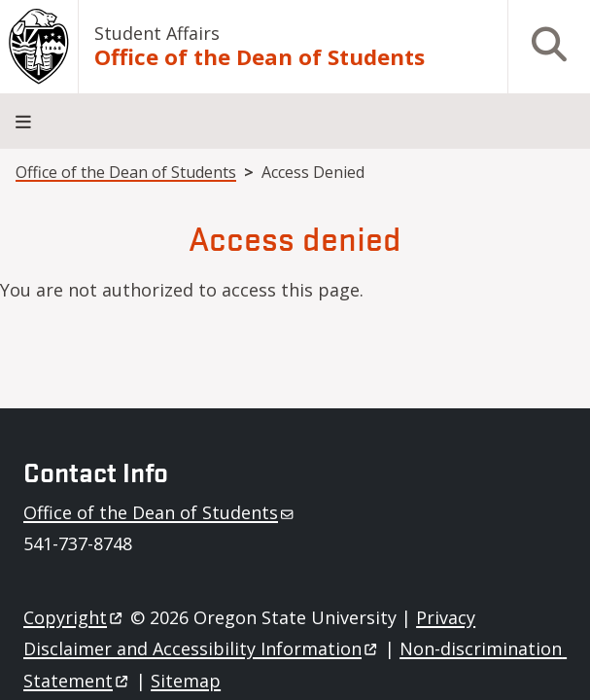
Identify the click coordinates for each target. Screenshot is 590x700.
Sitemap (186, 681)
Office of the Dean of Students (260, 57)
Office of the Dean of (160, 512)
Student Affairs (157, 33)
